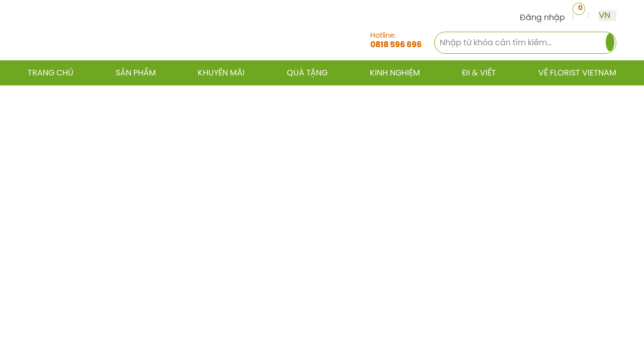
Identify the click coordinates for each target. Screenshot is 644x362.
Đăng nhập (539, 17)
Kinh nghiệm (395, 73)
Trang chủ (51, 73)
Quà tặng (307, 73)
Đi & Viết (479, 73)
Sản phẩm (136, 73)
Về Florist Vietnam (577, 73)
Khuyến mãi (221, 73)
